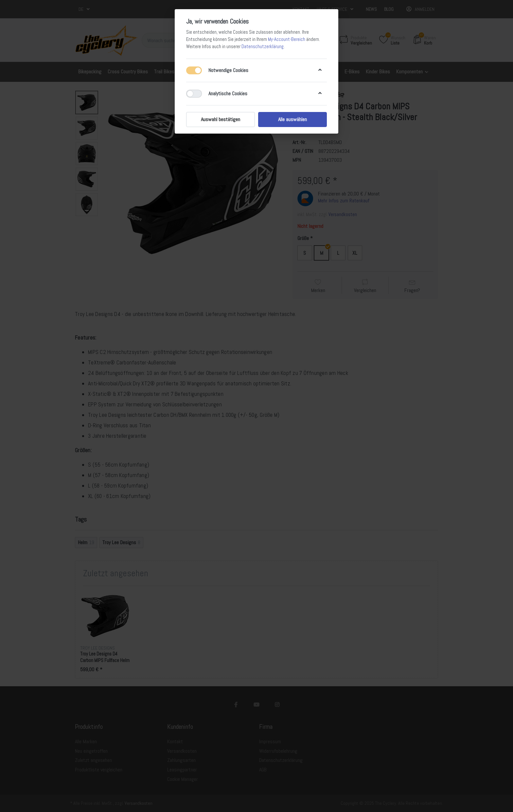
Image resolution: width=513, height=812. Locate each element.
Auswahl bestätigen (221, 119)
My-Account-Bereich (287, 39)
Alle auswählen (292, 119)
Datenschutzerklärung (263, 46)
